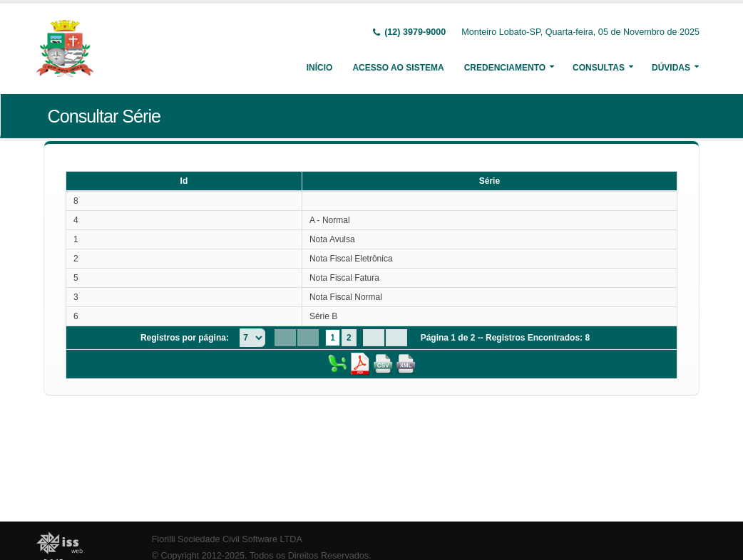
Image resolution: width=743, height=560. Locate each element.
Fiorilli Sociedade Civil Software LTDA (227, 539)
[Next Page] (374, 338)
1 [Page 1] (333, 338)
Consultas (599, 68)
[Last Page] (396, 338)
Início (320, 68)
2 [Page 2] (349, 338)
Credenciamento (505, 68)
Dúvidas (671, 68)
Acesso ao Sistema (398, 68)
